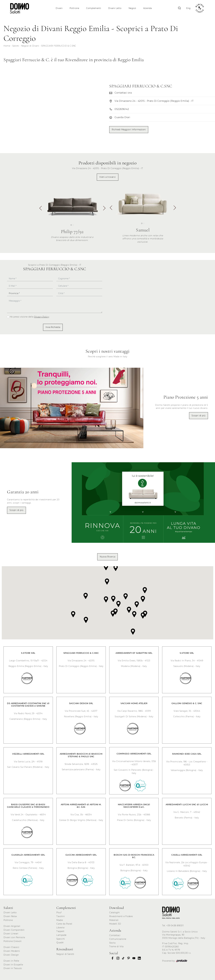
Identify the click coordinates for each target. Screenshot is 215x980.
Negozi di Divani (30, 46)
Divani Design (11, 955)
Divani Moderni (12, 951)
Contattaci (115, 935)
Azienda (148, 8)
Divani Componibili (14, 930)
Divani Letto (115, 8)
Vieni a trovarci (108, 177)
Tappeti (60, 931)
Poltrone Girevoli (13, 941)
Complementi (94, 8)
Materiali (114, 920)
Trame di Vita (116, 946)
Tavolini (61, 916)
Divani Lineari (11, 934)
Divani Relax (10, 916)
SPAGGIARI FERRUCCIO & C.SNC (59, 46)
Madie (60, 920)
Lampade (61, 935)
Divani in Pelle (11, 961)
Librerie (60, 928)
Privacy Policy (42, 317)
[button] (104, 209)
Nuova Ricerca (108, 557)
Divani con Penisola (14, 937)
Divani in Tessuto (13, 968)
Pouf (59, 913)
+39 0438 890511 (175, 926)
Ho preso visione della (30, 317)
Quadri (60, 943)
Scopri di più (199, 416)
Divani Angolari (12, 926)
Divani (59, 8)
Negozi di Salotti (65, 954)
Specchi (61, 939)
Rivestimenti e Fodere (121, 916)
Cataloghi (115, 913)
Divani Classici (11, 947)
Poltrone (74, 8)
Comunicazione (118, 939)
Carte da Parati (64, 924)
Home (7, 46)
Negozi (132, 8)
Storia (112, 943)
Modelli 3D (115, 924)
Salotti (16, 46)
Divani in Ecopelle (13, 965)
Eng (188, 8)
